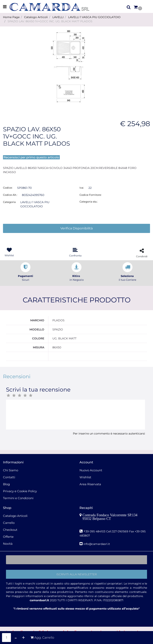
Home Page (11, 17)
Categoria (9, 202)
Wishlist (85, 477)
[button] (129, 7)
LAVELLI (58, 17)
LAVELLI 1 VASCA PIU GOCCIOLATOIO (94, 17)
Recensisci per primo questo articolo (31, 157)
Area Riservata (90, 484)
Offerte (8, 537)
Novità (8, 544)
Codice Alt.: (10, 195)
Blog (6, 484)
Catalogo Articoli (36, 17)
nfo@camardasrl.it (97, 544)
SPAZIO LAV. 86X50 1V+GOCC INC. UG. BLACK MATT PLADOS (50, 21)
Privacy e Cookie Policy (20, 491)
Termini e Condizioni (18, 498)
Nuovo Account (91, 470)
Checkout (10, 530)
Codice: (8, 188)
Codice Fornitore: (91, 195)
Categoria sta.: (89, 202)
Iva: (82, 188)
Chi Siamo (11, 470)
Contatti (9, 477)
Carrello (9, 523)
